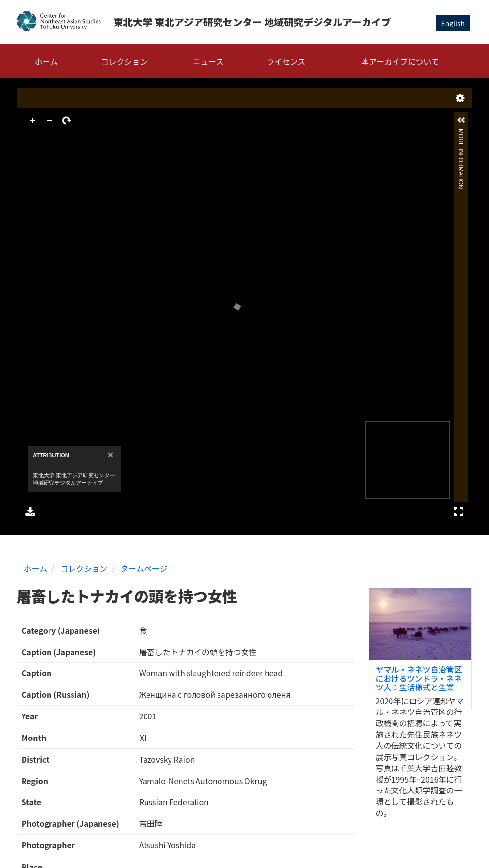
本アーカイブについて (400, 61)
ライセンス (286, 61)
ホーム (47, 61)
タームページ (144, 568)
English (453, 23)
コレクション (124, 61)
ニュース (208, 61)
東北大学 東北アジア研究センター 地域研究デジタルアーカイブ (252, 22)
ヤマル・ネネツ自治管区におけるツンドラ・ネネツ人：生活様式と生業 (419, 678)
